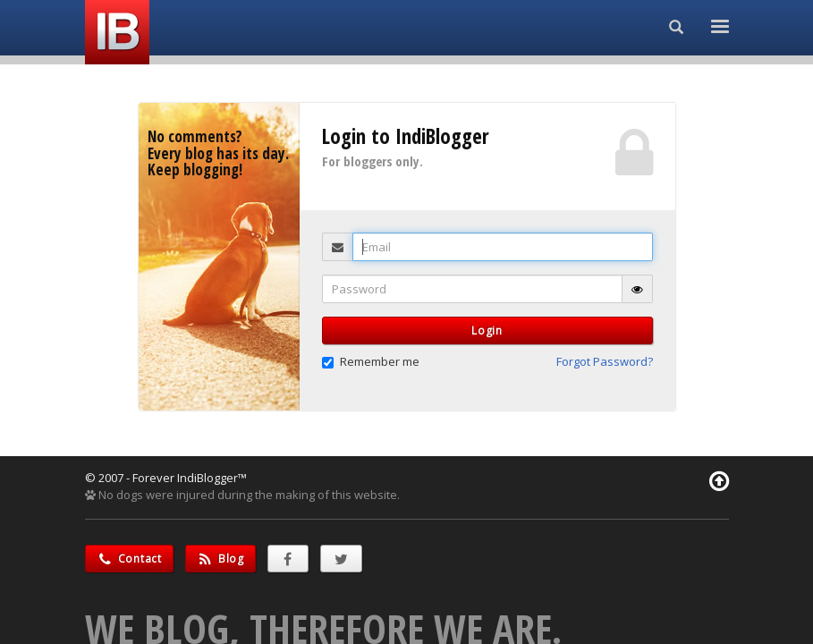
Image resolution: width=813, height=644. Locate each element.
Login (487, 330)
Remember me (371, 361)
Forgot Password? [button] (605, 361)
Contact (129, 559)
